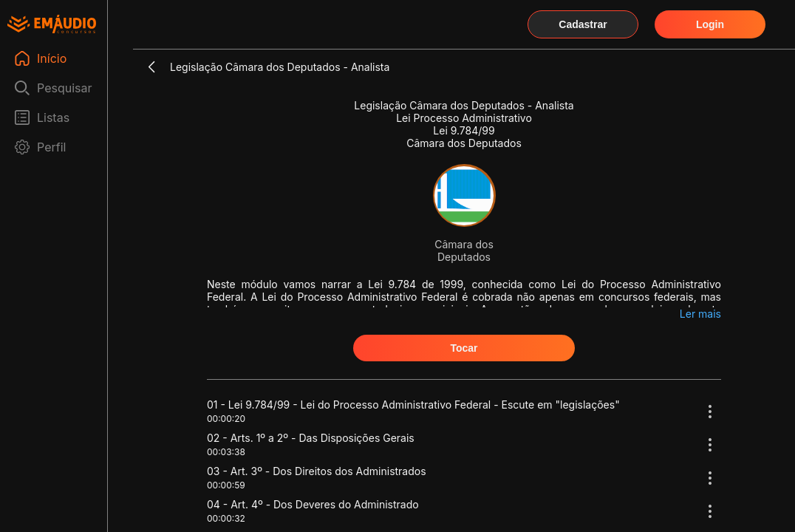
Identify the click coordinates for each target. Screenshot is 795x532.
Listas (53, 117)
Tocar (464, 348)
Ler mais (700, 314)
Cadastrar (583, 24)
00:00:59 (226, 485)
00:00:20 (226, 419)
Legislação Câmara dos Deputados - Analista (280, 67)
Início (52, 58)
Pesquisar (65, 88)
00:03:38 (226, 452)
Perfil (51, 147)
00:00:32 (226, 518)
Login (710, 24)
